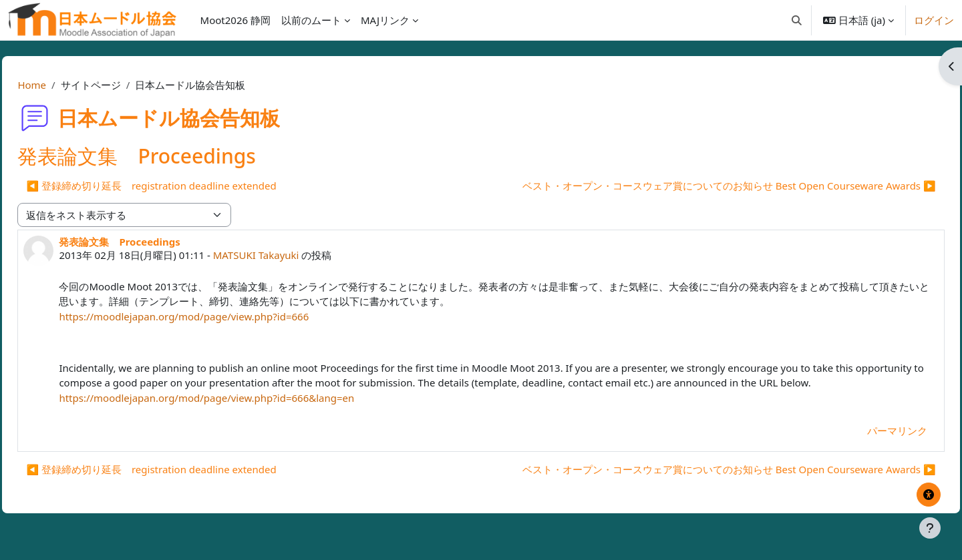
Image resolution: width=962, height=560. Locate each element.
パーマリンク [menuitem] (867, 446)
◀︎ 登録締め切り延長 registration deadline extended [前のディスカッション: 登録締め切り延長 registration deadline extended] (181, 186)
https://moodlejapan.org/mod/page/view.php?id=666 (214, 316)
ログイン (934, 20)
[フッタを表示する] (930, 528)
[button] (797, 20)
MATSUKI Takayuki (286, 255)
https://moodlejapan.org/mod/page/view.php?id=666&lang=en (236, 412)
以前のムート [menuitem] (311, 20)
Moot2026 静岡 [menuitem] (235, 20)
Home (62, 85)
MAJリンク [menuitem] (385, 20)
